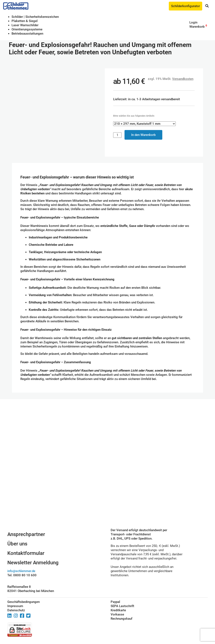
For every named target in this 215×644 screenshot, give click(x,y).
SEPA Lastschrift (122, 606)
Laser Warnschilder (25, 25)
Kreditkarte (118, 610)
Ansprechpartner (26, 534)
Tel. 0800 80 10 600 (22, 575)
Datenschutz (16, 610)
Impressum (15, 606)
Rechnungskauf (121, 619)
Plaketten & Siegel (25, 21)
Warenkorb (197, 27)
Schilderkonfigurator (186, 6)
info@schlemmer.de (21, 571)
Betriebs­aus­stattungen (27, 34)
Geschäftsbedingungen (24, 602)
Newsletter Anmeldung (33, 563)
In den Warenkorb (143, 135)
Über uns (17, 544)
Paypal (115, 602)
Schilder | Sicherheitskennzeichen (35, 17)
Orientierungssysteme (27, 29)
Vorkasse (117, 614)
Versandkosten (183, 79)
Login (193, 22)
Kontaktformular (26, 553)
